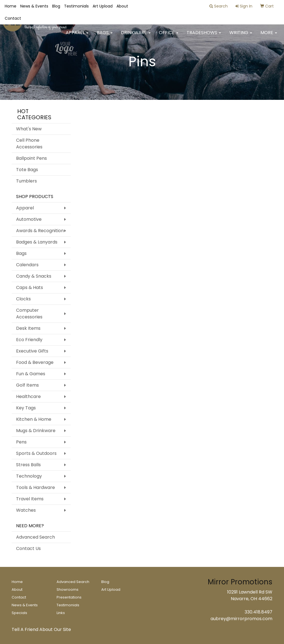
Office (169, 36)
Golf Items (27, 385)
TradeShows (204, 36)
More (269, 36)
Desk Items (28, 328)
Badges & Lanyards (37, 242)
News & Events (34, 6)
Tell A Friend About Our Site (41, 629)
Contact (13, 18)
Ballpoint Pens (31, 158)
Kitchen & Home (34, 419)
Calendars (27, 265)
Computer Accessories (29, 314)
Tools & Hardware (35, 487)
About (122, 6)
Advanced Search (35, 537)
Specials (19, 613)
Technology (29, 476)
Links (61, 613)
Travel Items (30, 499)
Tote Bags (27, 170)
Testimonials (76, 6)
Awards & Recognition (40, 231)
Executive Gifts (32, 351)
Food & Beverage (35, 362)
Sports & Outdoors (36, 453)
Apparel (77, 36)
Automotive (29, 219)
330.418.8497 (258, 612)
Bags (105, 36)
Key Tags (26, 408)
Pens (21, 442)
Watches (26, 510)
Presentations (69, 597)
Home (11, 6)
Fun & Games (31, 374)
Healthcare (28, 396)
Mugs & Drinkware (36, 431)
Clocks (23, 299)
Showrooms (68, 590)
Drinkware (136, 36)
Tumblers (26, 181)
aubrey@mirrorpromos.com (241, 619)
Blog (56, 6)
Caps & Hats (30, 287)
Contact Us (28, 548)
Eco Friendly (29, 340)
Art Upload (103, 6)
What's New (29, 129)
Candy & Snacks (34, 276)
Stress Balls (28, 465)
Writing (241, 36)
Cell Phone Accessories (29, 144)
